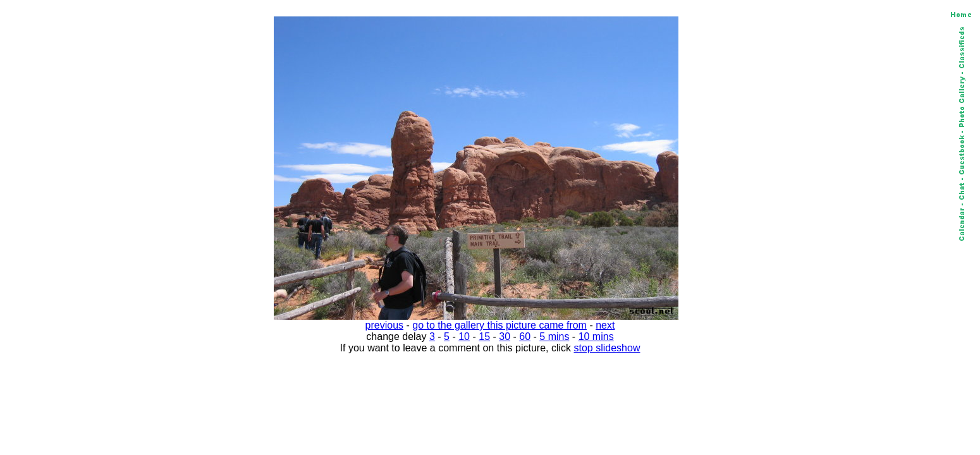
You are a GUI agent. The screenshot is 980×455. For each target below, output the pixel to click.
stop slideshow (607, 348)
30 (505, 337)
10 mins (596, 337)
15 (484, 337)
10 (464, 337)
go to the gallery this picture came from (499, 325)
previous (384, 325)
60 (525, 337)
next (605, 325)
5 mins (554, 337)
